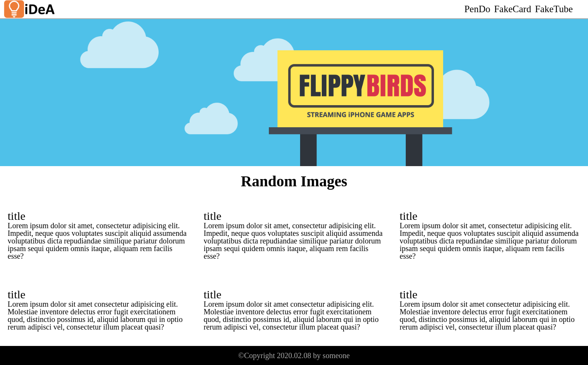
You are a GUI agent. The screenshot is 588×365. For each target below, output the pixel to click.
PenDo (477, 9)
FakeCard (513, 9)
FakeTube (554, 9)
